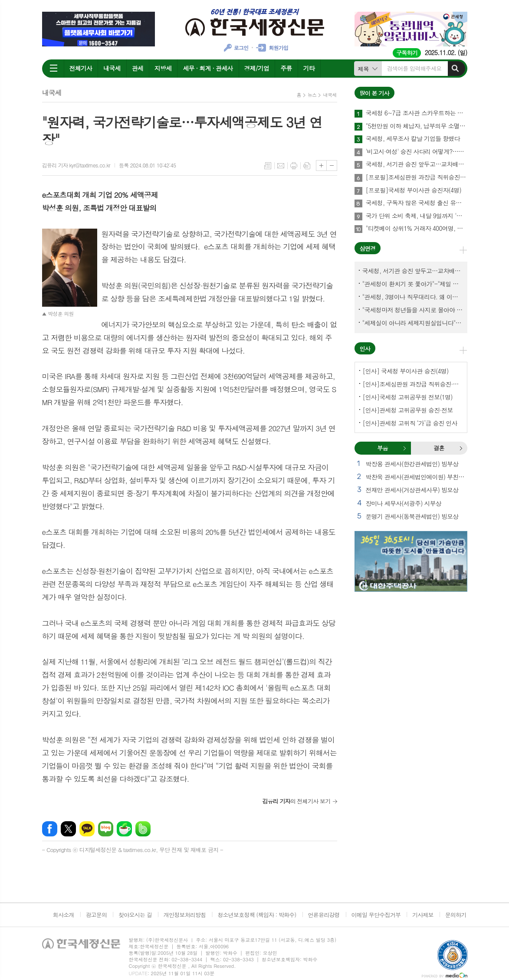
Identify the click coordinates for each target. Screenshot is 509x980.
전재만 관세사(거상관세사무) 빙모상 (412, 490)
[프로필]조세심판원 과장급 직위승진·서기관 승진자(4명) (417, 177)
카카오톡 (87, 829)
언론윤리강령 (323, 915)
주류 (286, 68)
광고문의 (96, 915)
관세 (138, 68)
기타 (309, 68)
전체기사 (81, 68)
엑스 (68, 829)
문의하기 (456, 915)
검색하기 (455, 69)
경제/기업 (257, 68)
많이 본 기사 (374, 93)
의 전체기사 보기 (296, 801)
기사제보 (423, 915)
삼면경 (368, 248)
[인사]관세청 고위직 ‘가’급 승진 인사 (410, 423)
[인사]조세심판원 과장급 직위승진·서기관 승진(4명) (413, 384)
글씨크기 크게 (321, 166)
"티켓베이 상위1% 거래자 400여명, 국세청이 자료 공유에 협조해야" (417, 229)
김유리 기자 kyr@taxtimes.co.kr (76, 165)
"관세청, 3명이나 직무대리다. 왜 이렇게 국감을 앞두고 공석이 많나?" (413, 297)
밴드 (143, 829)
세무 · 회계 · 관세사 (208, 68)
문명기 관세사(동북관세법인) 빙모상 (412, 516)
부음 (404, 448)
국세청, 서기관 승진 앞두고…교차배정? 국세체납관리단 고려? (417, 164)
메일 (281, 166)
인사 (365, 349)
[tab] (383, 448)
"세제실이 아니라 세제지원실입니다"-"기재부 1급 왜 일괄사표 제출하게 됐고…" (413, 323)
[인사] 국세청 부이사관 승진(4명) (406, 371)
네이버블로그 (106, 829)
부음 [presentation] (382, 448)
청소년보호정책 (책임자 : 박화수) (257, 915)
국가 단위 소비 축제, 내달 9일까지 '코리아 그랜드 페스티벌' (417, 216)
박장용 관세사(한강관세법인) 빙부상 (412, 464)
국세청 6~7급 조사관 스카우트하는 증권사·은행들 (417, 113)
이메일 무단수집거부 (376, 915)
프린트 (294, 166)
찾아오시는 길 (135, 915)
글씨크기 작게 (332, 166)
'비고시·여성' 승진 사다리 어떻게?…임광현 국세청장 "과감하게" (417, 152)
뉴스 (312, 95)
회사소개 (64, 915)
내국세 (112, 68)
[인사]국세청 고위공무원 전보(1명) (408, 397)
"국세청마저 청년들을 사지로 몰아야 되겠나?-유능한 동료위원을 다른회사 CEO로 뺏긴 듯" (413, 310)
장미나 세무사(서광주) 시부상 (404, 503)
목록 (268, 166)
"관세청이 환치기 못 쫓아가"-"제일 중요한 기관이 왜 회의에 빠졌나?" (413, 284)
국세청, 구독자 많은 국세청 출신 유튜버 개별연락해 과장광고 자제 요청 (417, 203)
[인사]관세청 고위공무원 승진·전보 (408, 410)
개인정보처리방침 (185, 915)
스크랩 (307, 166)
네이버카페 (124, 829)
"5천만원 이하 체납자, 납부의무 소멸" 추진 (417, 126)
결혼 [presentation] (439, 448)
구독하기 (407, 53)
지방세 (163, 68)
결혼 (461, 448)
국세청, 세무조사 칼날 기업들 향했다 (413, 139)
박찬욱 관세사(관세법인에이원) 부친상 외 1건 (417, 477)
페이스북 (50, 829)
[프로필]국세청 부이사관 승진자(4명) (414, 190)
